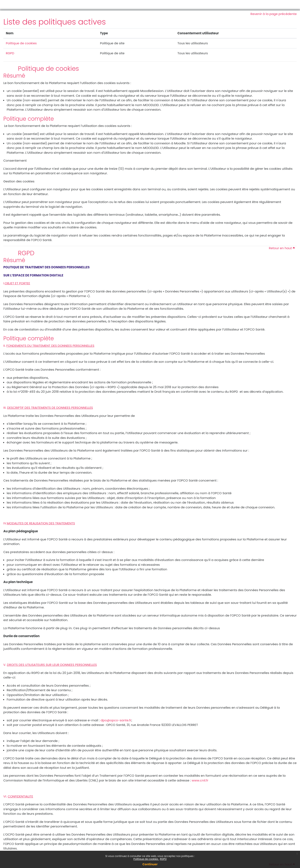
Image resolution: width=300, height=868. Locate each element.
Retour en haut (282, 248)
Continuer (150, 864)
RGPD (163, 859)
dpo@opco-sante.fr (116, 720)
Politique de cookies (146, 859)
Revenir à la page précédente (274, 14)
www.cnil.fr (200, 780)
